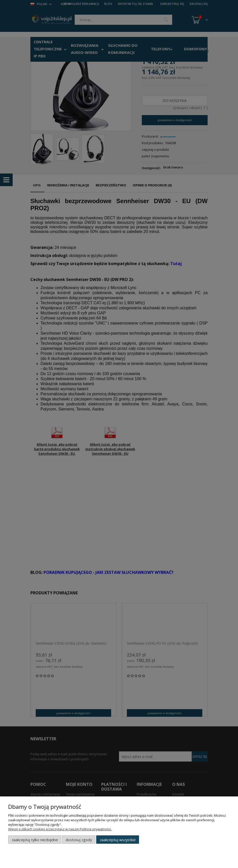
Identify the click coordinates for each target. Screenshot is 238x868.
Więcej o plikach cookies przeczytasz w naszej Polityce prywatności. (60, 829)
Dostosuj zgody (79, 840)
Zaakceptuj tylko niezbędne (35, 840)
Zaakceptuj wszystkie (118, 840)
